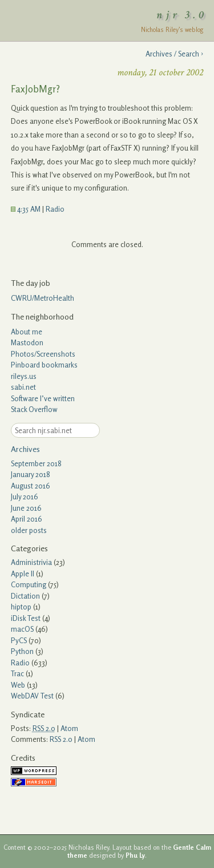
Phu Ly (135, 855)
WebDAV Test (32, 696)
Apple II (23, 574)
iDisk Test (26, 618)
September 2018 (36, 463)
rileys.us (24, 376)
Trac (17, 673)
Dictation (25, 596)
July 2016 (25, 496)
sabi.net (23, 387)
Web (18, 685)
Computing (29, 584)
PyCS (19, 640)
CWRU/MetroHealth (43, 298)
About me (27, 332)
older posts (29, 530)
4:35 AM (26, 209)
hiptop (21, 607)
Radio (55, 209)
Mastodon (27, 342)
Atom (69, 728)
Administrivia (31, 562)
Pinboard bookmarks (44, 365)
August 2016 (31, 486)
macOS (22, 629)
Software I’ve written (43, 398)
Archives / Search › (174, 54)
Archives (25, 449)
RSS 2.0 (61, 739)
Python (22, 651)
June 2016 (26, 508)
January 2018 (31, 474)
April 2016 (27, 519)
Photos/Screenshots (43, 354)
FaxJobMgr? (35, 89)
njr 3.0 (182, 15)
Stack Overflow (34, 409)
